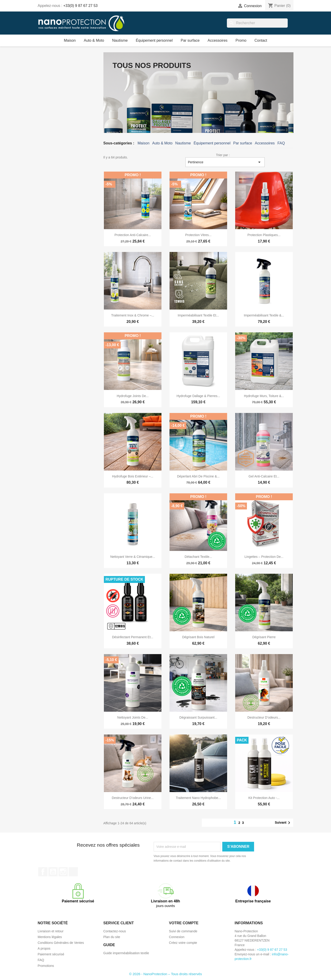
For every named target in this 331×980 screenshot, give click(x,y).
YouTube (53, 872)
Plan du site (112, 937)
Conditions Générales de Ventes (61, 943)
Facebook (43, 872)
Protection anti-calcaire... (133, 235)
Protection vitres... (198, 235)
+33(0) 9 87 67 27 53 (81, 6)
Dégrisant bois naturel (198, 637)
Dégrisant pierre (264, 637)
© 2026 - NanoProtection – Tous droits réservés (166, 974)
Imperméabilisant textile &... (264, 315)
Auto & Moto (94, 40)
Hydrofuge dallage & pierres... (198, 396)
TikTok (73, 872)
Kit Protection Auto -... (264, 798)
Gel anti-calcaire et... (264, 476)
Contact (261, 40)
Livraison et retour (51, 931)
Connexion (177, 937)
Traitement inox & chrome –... (133, 315)
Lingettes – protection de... (264, 557)
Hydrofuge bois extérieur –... (133, 476)
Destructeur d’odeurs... (264, 717)
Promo (241, 40)
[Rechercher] (257, 23)
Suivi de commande (183, 931)
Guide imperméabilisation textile (126, 953)
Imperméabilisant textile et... (198, 315)
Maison (70, 40)
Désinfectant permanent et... (133, 637)
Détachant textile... (198, 557)
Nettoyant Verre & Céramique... (133, 557)
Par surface (190, 40)
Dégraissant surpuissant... (198, 717)
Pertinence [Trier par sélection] (225, 162)
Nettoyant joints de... (133, 717)
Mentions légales (50, 937)
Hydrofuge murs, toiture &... (264, 396)
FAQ (281, 143)
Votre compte (184, 923)
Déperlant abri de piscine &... (198, 476)
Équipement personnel (154, 40)
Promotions (46, 966)
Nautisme (120, 40)
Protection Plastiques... (264, 235)
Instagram (63, 872)
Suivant (283, 823)
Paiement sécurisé (51, 954)
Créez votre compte (183, 943)
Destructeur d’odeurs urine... (133, 798)
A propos (44, 948)
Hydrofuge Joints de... (133, 396)
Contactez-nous (115, 931)
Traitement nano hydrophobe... (198, 798)
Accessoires (217, 40)
